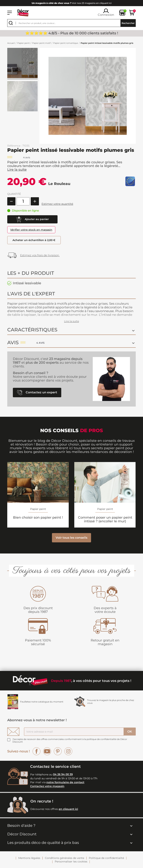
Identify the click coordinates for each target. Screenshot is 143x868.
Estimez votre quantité (57, 204)
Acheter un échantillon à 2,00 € (34, 240)
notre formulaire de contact (65, 782)
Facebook (36, 751)
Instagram (68, 751)
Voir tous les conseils (71, 538)
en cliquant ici (68, 809)
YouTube (47, 751)
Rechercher (128, 23)
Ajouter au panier (32, 219)
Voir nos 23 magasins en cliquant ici (72, 3)
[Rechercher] (71, 23)
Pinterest (58, 751)
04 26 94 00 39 (63, 774)
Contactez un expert (37, 393)
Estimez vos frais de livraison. (40, 255)
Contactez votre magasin (47, 786)
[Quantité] (23, 201)
